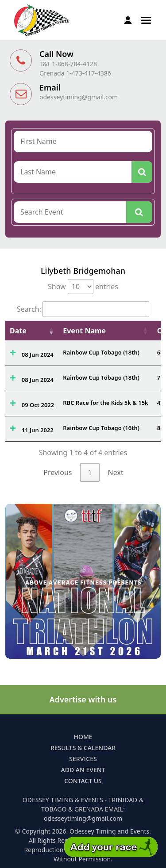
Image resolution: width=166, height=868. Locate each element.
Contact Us (83, 781)
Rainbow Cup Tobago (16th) (101, 428)
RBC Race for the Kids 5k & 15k (106, 403)
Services (83, 759)
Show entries (83, 287)
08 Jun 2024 (38, 355)
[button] (146, 19)
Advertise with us (83, 699)
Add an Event (83, 770)
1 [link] (90, 472)
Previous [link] (58, 472)
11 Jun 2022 (38, 430)
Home (83, 737)
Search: (83, 309)
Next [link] (116, 472)
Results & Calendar (83, 748)
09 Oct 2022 (38, 405)
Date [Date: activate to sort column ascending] (18, 331)
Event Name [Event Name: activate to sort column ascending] (84, 331)
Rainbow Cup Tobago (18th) (101, 352)
